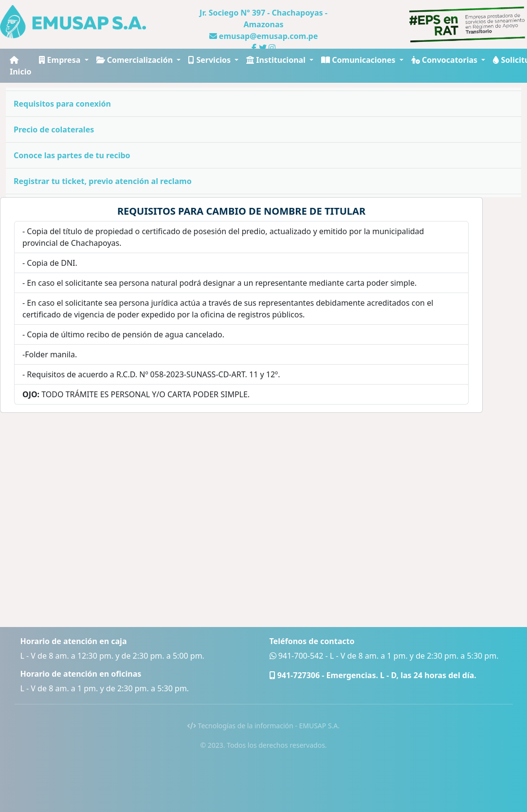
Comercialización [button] (136, 60)
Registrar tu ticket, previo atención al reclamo (103, 181)
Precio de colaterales (54, 129)
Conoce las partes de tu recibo (72, 155)
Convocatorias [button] (445, 60)
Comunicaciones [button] (359, 60)
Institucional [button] (277, 60)
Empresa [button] (61, 60)
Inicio (20, 66)
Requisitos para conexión (62, 104)
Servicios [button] (210, 60)
